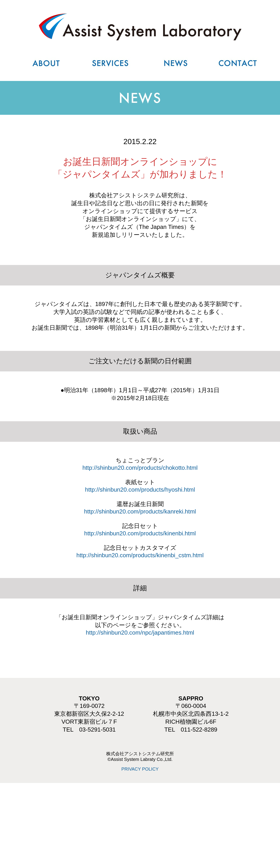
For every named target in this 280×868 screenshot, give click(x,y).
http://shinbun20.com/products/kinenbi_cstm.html (140, 555)
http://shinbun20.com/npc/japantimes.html (140, 633)
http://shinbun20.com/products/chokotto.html (140, 468)
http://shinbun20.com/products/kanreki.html (140, 511)
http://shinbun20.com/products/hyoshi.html (140, 490)
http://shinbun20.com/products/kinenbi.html (140, 533)
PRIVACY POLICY (140, 769)
